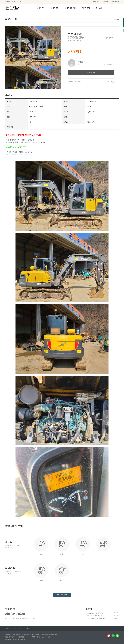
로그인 (94, 2)
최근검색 (112, 2)
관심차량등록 (91, 72)
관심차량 (117, 2)
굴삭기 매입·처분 (70, 8)
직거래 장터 (86, 8)
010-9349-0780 (15, 614)
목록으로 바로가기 (62, 595)
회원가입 (99, 2)
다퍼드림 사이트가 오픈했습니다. (96, 618)
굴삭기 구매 (41, 8)
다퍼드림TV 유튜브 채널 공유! (95, 616)
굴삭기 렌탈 (55, 8)
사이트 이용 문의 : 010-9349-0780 (13, 2)
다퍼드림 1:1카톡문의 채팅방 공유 (96, 613)
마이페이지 (105, 2)
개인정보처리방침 (17, 629)
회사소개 (99, 8)
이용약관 (28, 629)
